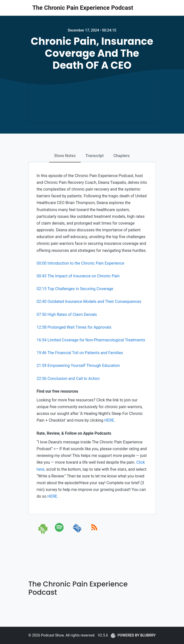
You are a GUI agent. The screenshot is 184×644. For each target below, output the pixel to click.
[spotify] (60, 533)
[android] (43, 533)
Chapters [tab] (121, 156)
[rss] (94, 533)
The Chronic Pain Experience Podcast (83, 8)
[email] (77, 533)
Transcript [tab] (94, 156)
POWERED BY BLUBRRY (133, 635)
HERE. (110, 420)
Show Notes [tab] (65, 156)
